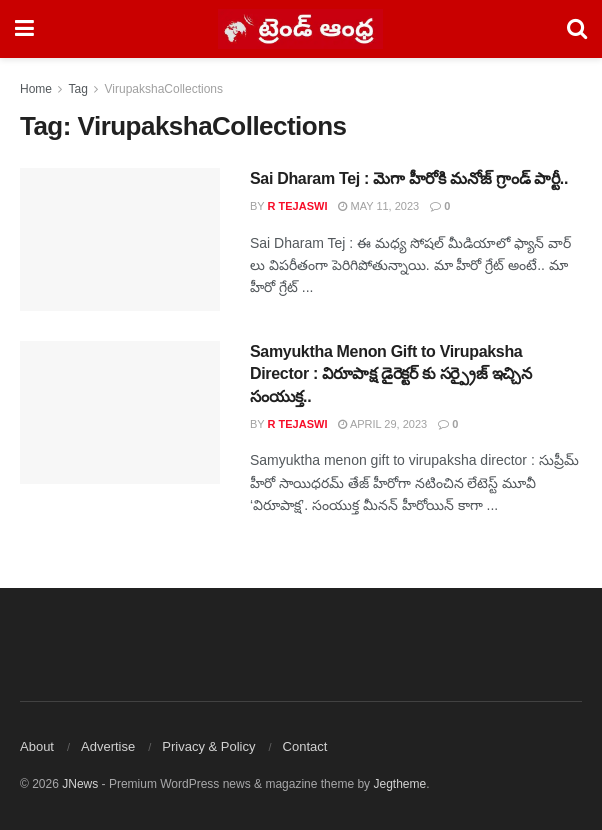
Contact (305, 746)
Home (36, 89)
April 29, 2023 (382, 424)
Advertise (108, 746)
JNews (80, 784)
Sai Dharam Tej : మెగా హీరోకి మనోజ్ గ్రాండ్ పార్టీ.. (409, 178)
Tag (77, 89)
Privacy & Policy (208, 746)
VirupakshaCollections (164, 89)
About (37, 746)
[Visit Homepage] (300, 29)
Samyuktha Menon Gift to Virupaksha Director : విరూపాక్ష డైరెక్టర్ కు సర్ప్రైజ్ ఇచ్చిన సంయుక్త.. (391, 374)
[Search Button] (577, 29)
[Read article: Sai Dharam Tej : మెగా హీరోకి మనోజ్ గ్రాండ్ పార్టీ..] (120, 239)
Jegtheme (399, 784)
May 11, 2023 (378, 206)
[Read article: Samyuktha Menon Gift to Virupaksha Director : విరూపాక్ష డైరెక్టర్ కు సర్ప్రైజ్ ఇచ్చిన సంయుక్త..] (120, 412)
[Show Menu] (24, 29)
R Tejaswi (298, 206)
